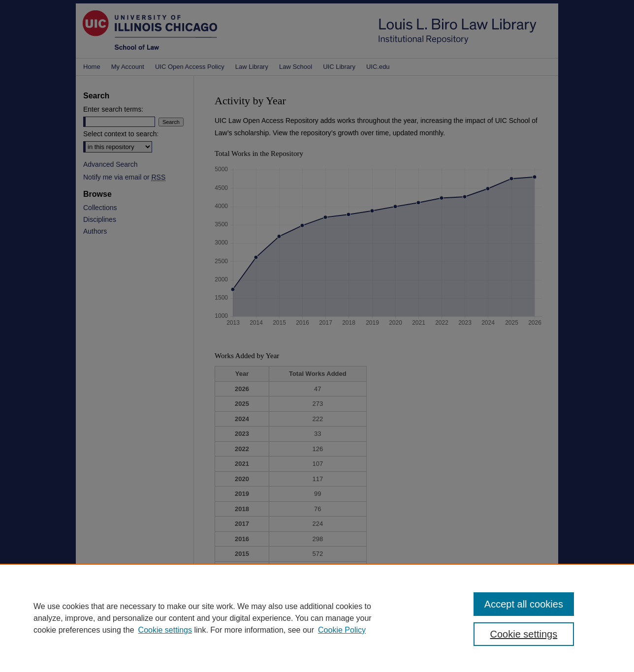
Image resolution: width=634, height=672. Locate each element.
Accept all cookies (524, 604)
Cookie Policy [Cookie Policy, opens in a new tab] (342, 630)
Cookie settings (165, 630)
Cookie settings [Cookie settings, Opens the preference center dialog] (524, 634)
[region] (317, 618)
